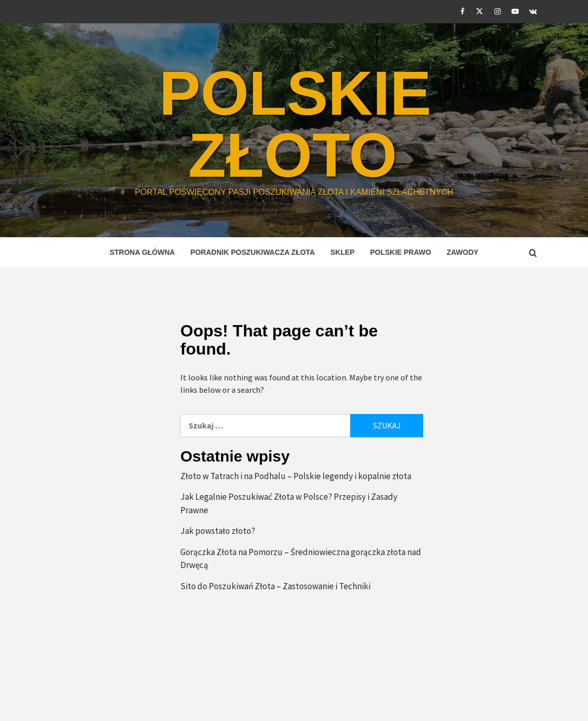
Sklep (342, 252)
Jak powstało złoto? (218, 531)
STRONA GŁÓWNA (142, 252)
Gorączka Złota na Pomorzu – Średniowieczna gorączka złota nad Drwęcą (301, 559)
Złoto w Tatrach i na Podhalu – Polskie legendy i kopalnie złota (296, 476)
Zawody (462, 252)
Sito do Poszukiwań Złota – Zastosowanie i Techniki (275, 586)
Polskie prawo (400, 252)
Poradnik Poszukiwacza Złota (252, 252)
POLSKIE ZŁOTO (295, 124)
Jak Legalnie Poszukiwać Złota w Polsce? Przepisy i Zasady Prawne (289, 503)
